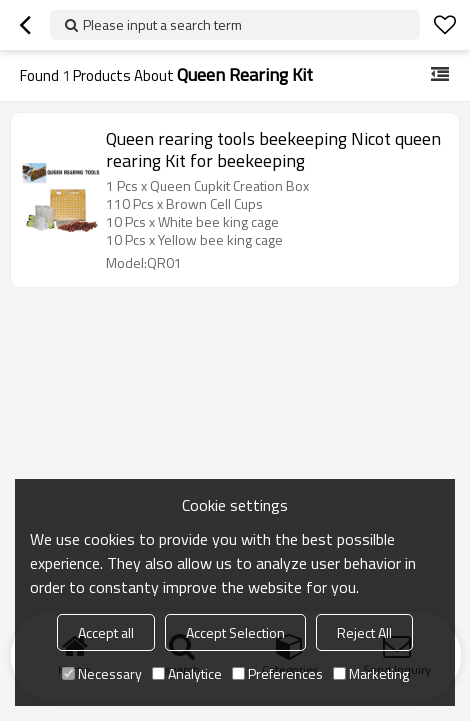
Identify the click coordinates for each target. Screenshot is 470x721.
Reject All (364, 632)
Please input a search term (162, 24)
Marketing (371, 673)
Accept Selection (235, 632)
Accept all (106, 632)
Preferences (277, 673)
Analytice (187, 673)
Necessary (102, 673)
